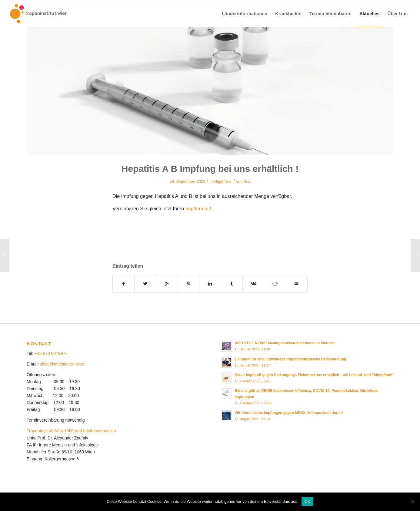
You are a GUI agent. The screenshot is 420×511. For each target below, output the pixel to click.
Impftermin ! (198, 209)
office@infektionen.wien (62, 364)
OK (307, 501)
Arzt (247, 181)
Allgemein (222, 181)
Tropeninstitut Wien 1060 (50, 431)
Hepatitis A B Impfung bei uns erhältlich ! (210, 169)
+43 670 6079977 (51, 353)
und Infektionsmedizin (95, 431)
